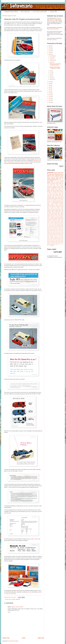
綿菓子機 (52, 246)
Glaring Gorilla (60, 224)
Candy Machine (57, 221)
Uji (58, 240)
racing (48, 201)
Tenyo (56, 217)
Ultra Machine (18, 162)
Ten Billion (52, 217)
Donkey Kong (61, 223)
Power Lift (62, 233)
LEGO (60, 211)
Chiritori (52, 204)
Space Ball (58, 216)
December (52, 56)
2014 (50, 96)
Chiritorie (57, 204)
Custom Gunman (60, 185)
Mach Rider (49, 229)
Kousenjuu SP (55, 186)
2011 (50, 102)
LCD (63, 228)
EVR (51, 206)
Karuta (57, 184)
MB (54, 180)
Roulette (52, 198)
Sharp (62, 192)
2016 (50, 92)
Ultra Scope (26, 162)
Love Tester (50, 185)
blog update (57, 174)
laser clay (62, 243)
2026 (50, 46)
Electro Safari (50, 208)
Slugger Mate (50, 216)
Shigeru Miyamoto (58, 198)
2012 (50, 100)
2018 (50, 88)
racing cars (61, 194)
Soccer (54, 216)
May (51, 75)
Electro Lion (49, 224)
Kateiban (53, 227)
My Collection (25, 12)
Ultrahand (49, 241)
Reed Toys (53, 235)
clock (58, 200)
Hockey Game (51, 225)
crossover (51, 243)
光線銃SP (55, 188)
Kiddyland (57, 227)
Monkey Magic (53, 231)
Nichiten (53, 197)
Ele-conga (53, 190)
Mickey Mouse (58, 229)
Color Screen (51, 223)
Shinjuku (51, 236)
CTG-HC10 (52, 221)
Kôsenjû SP (61, 184)
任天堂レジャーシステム (55, 181)
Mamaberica (58, 212)
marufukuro (49, 220)
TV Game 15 (50, 193)
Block (53, 176)
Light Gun (61, 182)
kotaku (59, 243)
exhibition (56, 219)
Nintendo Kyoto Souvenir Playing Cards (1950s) (55, 68)
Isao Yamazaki (54, 192)
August (51, 62)
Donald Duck (56, 223)
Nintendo (18, 599)
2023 (50, 52)
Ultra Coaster (61, 240)
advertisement (57, 241)
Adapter (48, 221)
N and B (53, 177)
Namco (62, 231)
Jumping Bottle (54, 209)
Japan (50, 227)
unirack (57, 244)
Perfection (53, 233)
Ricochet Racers (58, 235)
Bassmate (59, 188)
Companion (49, 196)
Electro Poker (61, 206)
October (52, 58)
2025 (50, 48)
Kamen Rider (61, 209)
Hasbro (58, 208)
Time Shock (53, 240)
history (54, 243)
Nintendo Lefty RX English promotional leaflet (55, 64)
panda (59, 220)
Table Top (54, 239)
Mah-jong (53, 212)
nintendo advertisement (51, 244)
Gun (55, 208)
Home (24, 638)
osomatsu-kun (55, 220)
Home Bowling (57, 225)
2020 (50, 84)
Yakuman (52, 219)
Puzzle (48, 184)
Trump (48, 181)
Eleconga (57, 190)
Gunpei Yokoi (51, 174)
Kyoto (52, 228)
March (51, 77)
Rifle (50, 198)
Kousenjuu (49, 186)
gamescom (61, 200)
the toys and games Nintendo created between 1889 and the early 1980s (54, 19)
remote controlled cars (57, 201)
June (51, 73)
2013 (50, 98)
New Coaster (53, 232)
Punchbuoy (49, 235)
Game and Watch (55, 182)
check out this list (53, 40)
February (52, 79)
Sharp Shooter (54, 215)
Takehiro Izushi (61, 239)
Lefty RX (30, 592)
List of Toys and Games (40, 12)
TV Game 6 (55, 193)
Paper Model (58, 197)
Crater (60, 205)
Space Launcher (50, 237)
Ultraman (49, 188)
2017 (50, 90)
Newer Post (6, 638)
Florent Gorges (60, 196)
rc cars (51, 201)
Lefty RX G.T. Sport (15, 24)
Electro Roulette (54, 224)
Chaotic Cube (61, 189)
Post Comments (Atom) (13, 641)
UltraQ (57, 194)
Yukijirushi (53, 241)
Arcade (49, 178)
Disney (52, 180)
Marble (53, 229)
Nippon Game (58, 232)
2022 (50, 54)
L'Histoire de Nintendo (58, 228)
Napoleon (49, 232)
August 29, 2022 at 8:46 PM (17, 607)
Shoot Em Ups (57, 236)
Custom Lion (54, 196)
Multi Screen (52, 213)
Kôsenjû (57, 211)
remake (62, 220)
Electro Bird (55, 206)
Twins (57, 240)
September (52, 60)
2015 (50, 94)
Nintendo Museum (59, 177)
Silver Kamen (61, 215)
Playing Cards (57, 173)
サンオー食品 (52, 202)
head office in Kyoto (33, 539)
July (51, 71)
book (54, 185)
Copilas (49, 190)
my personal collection (54, 29)
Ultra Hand (36, 160)
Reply (9, 612)
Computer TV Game (54, 205)
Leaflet (56, 176)
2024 (50, 50)
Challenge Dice (11, 162)
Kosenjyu (60, 227)
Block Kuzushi (58, 202)
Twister (60, 193)
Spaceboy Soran (57, 237)
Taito (57, 239)
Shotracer (62, 236)
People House (58, 213)
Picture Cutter (57, 233)
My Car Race (58, 231)
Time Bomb (49, 240)
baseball (54, 200)
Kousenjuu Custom (51, 211)
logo (52, 188)
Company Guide (55, 178)
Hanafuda (49, 197)
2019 (50, 86)
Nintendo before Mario (11, 12)
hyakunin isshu (61, 219)
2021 (50, 82)
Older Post (41, 638)
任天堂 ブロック (59, 180)
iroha (57, 243)
